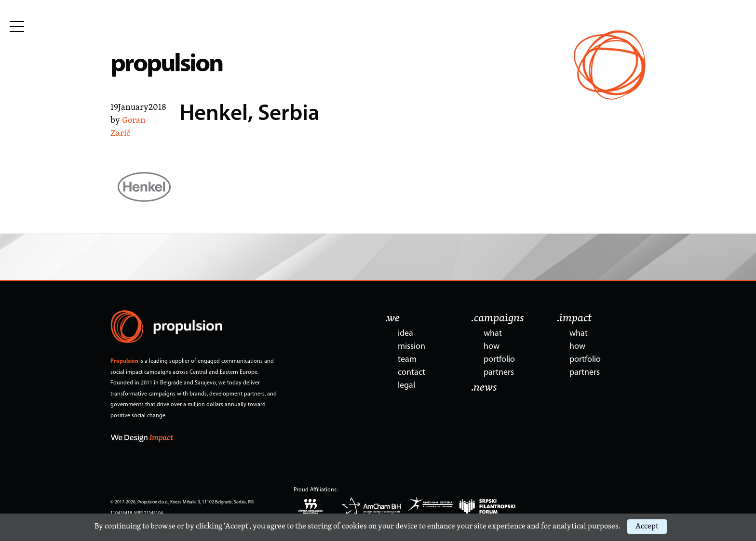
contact (412, 373)
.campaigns (498, 318)
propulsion (167, 65)
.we (392, 318)
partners (499, 373)
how (492, 347)
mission (412, 347)
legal (406, 386)
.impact (574, 318)
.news (484, 388)
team (407, 360)
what (493, 334)
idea (405, 334)
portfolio (499, 360)
